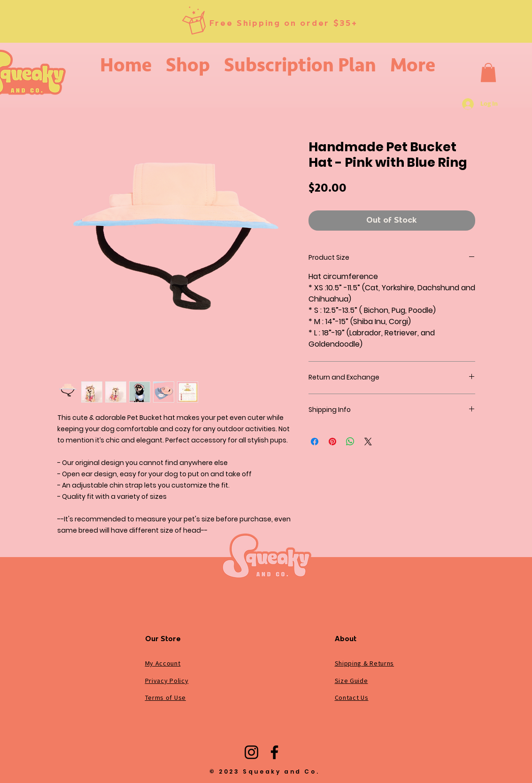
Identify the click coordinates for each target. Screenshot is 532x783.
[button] (488, 73)
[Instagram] (251, 752)
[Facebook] (274, 752)
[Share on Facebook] (315, 442)
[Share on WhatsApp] (350, 442)
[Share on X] (368, 442)
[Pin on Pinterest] (332, 442)
